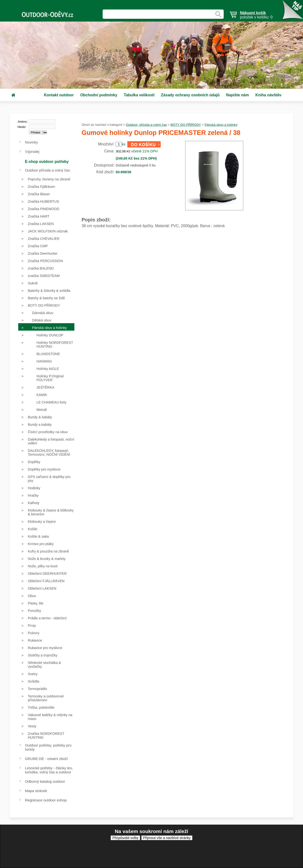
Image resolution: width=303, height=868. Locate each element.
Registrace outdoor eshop (46, 800)
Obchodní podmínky (99, 95)
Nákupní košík (253, 13)
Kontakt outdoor (59, 95)
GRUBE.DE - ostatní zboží (46, 759)
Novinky (31, 142)
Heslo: (22, 127)
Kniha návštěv (268, 95)
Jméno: (23, 122)
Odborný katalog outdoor (45, 781)
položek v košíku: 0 (256, 15)
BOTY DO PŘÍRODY (186, 125)
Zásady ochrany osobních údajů (190, 95)
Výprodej (32, 152)
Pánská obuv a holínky (221, 125)
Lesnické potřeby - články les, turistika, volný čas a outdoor (49, 770)
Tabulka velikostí (139, 95)
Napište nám (237, 95)
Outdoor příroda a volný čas (47, 170)
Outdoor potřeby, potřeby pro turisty (48, 747)
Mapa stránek (36, 791)
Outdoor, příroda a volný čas (146, 125)
